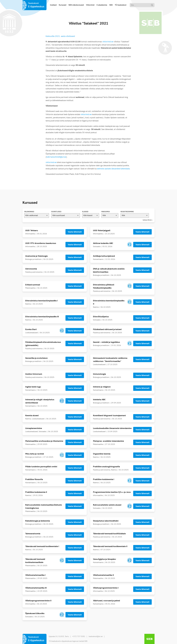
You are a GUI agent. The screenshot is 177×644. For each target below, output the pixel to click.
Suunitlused (56, 212)
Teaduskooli (36, 5)
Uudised (53, 5)
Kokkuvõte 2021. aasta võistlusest (60, 36)
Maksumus (106, 212)
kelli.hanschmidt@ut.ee (56, 157)
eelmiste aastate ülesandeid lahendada (113, 169)
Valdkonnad (29, 212)
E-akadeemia (102, 5)
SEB (111, 5)
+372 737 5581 (79, 637)
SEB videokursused (76, 5)
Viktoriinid (90, 5)
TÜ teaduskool (121, 5)
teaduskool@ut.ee (96, 637)
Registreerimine (127, 212)
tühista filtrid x (147, 220)
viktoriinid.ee (108, 42)
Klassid (85, 212)
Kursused (63, 5)
